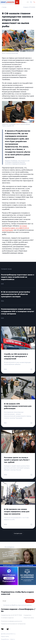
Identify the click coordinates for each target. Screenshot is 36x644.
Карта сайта (5, 636)
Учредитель (27, 615)
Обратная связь (29, 618)
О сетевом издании (7, 618)
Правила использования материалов (13, 624)
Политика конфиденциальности (12, 621)
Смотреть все (18, 533)
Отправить (30, 601)
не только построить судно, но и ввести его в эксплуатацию (15, 228)
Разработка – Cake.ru (8, 639)
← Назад (4, 7)
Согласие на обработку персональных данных (17, 605)
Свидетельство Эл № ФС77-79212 (12, 615)
